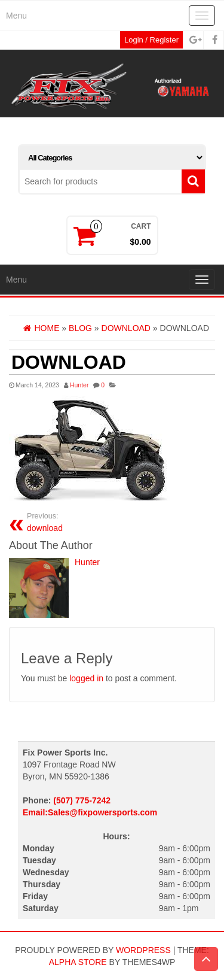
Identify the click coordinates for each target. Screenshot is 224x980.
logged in (86, 678)
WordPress (143, 950)
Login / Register (151, 40)
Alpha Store (78, 962)
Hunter (79, 385)
